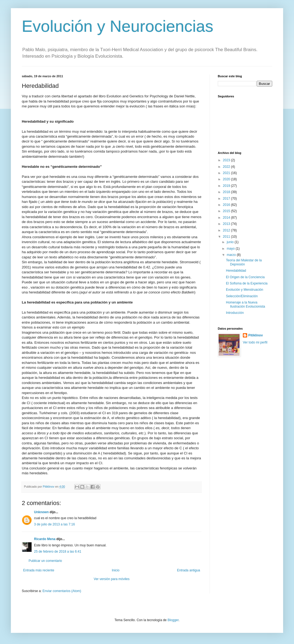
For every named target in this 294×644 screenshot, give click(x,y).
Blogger (173, 620)
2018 (227, 192)
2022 (227, 167)
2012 (227, 230)
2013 (227, 224)
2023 (227, 160)
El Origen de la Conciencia (245, 277)
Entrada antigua (189, 570)
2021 (227, 173)
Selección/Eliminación (242, 296)
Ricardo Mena (45, 539)
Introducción (235, 313)
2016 (227, 205)
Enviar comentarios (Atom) (62, 591)
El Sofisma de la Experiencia (247, 283)
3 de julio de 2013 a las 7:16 (54, 524)
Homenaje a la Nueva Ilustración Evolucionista (246, 304)
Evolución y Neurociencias (118, 26)
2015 (227, 211)
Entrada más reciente (39, 570)
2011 (227, 237)
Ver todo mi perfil (255, 342)
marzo (232, 255)
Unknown (41, 512)
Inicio (116, 570)
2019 (227, 186)
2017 (227, 199)
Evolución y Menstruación (245, 290)
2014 (227, 218)
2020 (227, 179)
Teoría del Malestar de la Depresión (244, 262)
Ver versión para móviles (111, 579)
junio (231, 242)
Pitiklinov (255, 335)
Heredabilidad (236, 271)
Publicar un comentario (45, 561)
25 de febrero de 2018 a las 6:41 (58, 552)
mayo (231, 249)
